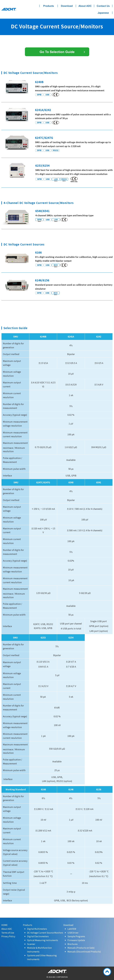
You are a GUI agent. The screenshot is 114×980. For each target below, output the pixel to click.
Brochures (73, 944)
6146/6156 (42, 280)
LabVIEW (72, 929)
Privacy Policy (8, 936)
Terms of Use (8, 933)
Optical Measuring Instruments (43, 940)
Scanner (31, 944)
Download (68, 925)
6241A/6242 (43, 110)
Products (28, 925)
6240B (39, 82)
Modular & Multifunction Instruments (39, 950)
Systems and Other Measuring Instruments (42, 957)
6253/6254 (42, 166)
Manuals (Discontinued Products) (84, 951)
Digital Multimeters (37, 929)
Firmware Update (76, 940)
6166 (38, 252)
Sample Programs (76, 936)
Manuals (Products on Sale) (81, 948)
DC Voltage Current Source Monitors (45, 933)
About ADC (7, 929)
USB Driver (73, 933)
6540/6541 (42, 211)
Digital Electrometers (38, 936)
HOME (4, 925)
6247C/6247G (44, 138)
